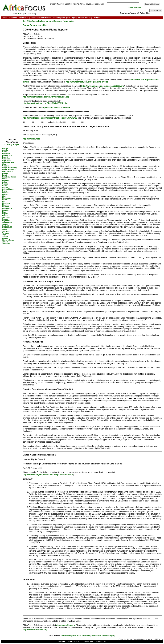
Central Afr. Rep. (8, 162)
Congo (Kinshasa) (9, 169)
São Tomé (6, 217)
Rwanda (5, 216)
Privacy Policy (73, 641)
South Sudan (7, 228)
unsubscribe (24, 18)
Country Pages (12, 144)
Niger (4, 212)
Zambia (5, 242)
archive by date (59, 18)
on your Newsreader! (65, 21)
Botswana (6, 154)
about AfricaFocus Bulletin (41, 18)
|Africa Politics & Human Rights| (102, 636)
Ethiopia (5, 180)
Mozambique (7, 209)
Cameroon (6, 159)
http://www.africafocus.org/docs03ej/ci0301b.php (45, 103)
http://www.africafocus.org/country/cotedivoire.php (46, 97)
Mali (4, 201)
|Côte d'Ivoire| (66, 636)
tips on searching (135, 7)
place (68, 18)
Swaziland (6, 231)
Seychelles (6, 221)
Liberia (5, 194)
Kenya (5, 191)
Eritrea (5, 179)
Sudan (5, 230)
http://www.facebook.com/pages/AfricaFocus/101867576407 (50, 118)
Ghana (5, 186)
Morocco (6, 207)
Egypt (4, 175)
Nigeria (5, 214)
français (97, 18)
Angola (5, 150)
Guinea (5, 187)
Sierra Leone (7, 223)
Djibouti (5, 173)
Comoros (6, 166)
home (5, 18)
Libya (4, 196)
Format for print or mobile (35, 25)
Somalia (5, 224)
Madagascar (7, 198)
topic (74, 18)
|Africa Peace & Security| (81, 636)
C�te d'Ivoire (7, 171)
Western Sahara (8, 240)
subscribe (13, 18)
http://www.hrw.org (32, 139)
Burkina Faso (7, 155)
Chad (4, 164)
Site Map (61, 641)
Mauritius (6, 205)
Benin (4, 152)
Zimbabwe (6, 244)
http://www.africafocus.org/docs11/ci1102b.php (103, 86)
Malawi (5, 200)
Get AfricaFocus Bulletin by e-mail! (39, 21)
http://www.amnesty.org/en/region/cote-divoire (87, 82)
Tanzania (6, 233)
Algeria (5, 148)
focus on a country (85, 18)
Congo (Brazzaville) (10, 168)
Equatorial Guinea (9, 177)
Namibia (5, 210)
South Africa (7, 226)
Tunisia (5, 237)
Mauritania (6, 203)
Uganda (5, 238)
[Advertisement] (12, 29)
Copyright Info (87, 641)
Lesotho (5, 193)
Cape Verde (7, 161)
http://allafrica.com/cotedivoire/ (56, 107)
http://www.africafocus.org (35, 630)
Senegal (5, 219)
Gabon (5, 182)
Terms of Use (101, 641)
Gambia (5, 184)
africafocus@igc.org (66, 625)
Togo (4, 235)
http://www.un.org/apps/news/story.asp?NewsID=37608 (48, 475)
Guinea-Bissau (8, 189)
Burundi (5, 157)
